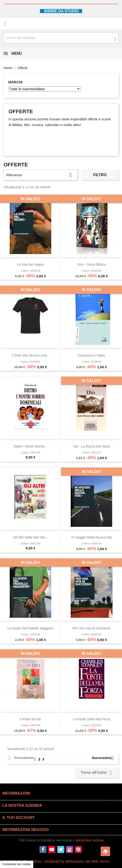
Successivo (104, 758)
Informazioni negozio (26, 830)
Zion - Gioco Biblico (91, 264)
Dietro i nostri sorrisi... (30, 446)
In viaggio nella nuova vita (92, 537)
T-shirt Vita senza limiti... (30, 355)
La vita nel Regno (30, 264)
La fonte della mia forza (91, 719)
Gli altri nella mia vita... (30, 537)
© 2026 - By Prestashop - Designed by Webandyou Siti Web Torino (56, 861)
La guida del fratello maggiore (30, 628)
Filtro (100, 175)
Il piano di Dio (30, 719)
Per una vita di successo (91, 628)
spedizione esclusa (89, 840)
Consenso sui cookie (17, 864)
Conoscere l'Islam (92, 355)
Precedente (21, 758)
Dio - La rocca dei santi (91, 446)
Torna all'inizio (97, 773)
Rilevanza (41, 175)
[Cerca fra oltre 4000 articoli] (61, 38)
